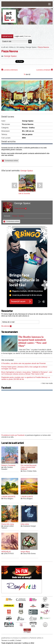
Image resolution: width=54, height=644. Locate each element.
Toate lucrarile (20, 208)
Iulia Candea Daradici (7, 468)
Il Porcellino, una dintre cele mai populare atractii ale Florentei (23, 363)
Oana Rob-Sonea (29, 554)
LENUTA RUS (9, 554)
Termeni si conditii (8, 640)
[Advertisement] (28, 29)
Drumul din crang (7, 524)
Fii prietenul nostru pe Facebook (13, 435)
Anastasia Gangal (29, 526)
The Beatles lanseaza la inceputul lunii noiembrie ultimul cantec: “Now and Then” (32, 341)
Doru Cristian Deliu (30, 471)
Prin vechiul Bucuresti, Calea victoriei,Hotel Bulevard (29, 467)
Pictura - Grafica (18, 216)
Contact (18, 640)
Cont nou (28, 36)
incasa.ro (16, 638)
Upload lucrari (7, 36)
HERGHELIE (6, 552)
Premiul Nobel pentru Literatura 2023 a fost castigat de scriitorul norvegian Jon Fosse (24, 368)
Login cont (19, 36)
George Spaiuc (31, 47)
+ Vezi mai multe (47, 383)
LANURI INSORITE (8, 497)
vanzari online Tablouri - (7, 527)
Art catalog (20, 47)
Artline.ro (12, 47)
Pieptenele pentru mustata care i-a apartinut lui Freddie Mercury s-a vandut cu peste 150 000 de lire (26, 378)
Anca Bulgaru (8, 499)
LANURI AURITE (27, 497)
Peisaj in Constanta (8, 465)
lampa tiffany (25, 552)
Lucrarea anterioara (9, 70)
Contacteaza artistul (10, 161)
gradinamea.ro (7, 638)
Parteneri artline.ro (37, 638)
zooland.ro (25, 638)
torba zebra (25, 524)
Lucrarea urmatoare (44, 70)
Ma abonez (6, 326)
